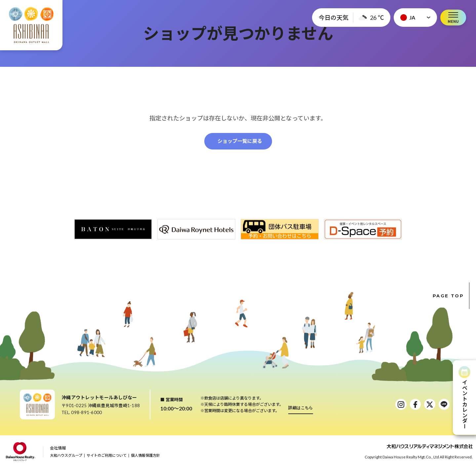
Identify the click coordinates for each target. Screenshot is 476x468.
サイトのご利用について (107, 455)
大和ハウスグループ (66, 455)
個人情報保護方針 (145, 455)
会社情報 (58, 448)
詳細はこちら (301, 408)
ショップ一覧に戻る (240, 141)
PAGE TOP (451, 296)
